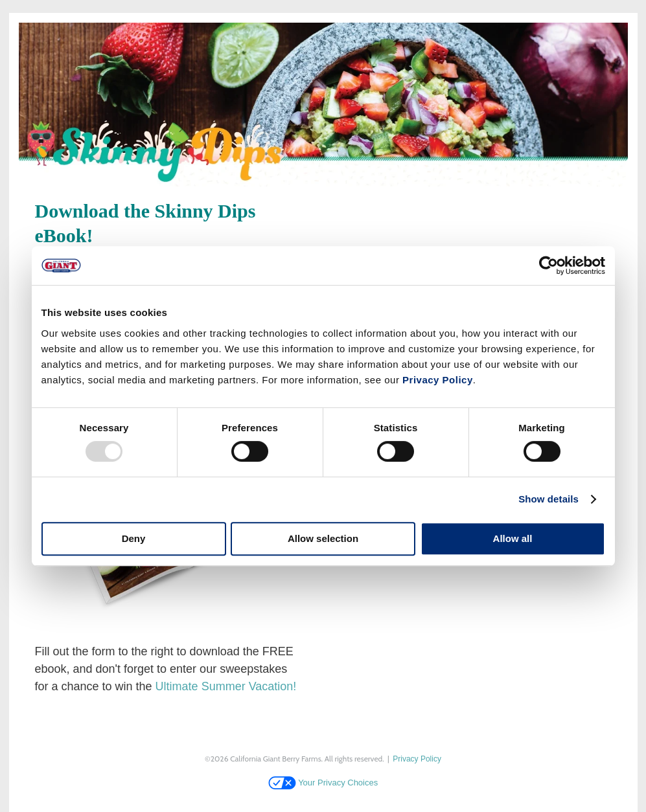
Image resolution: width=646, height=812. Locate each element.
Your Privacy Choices (323, 783)
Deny (134, 538)
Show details (548, 499)
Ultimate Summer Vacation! (226, 686)
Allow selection (323, 538)
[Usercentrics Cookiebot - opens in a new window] (548, 265)
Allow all (513, 538)
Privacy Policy (438, 380)
